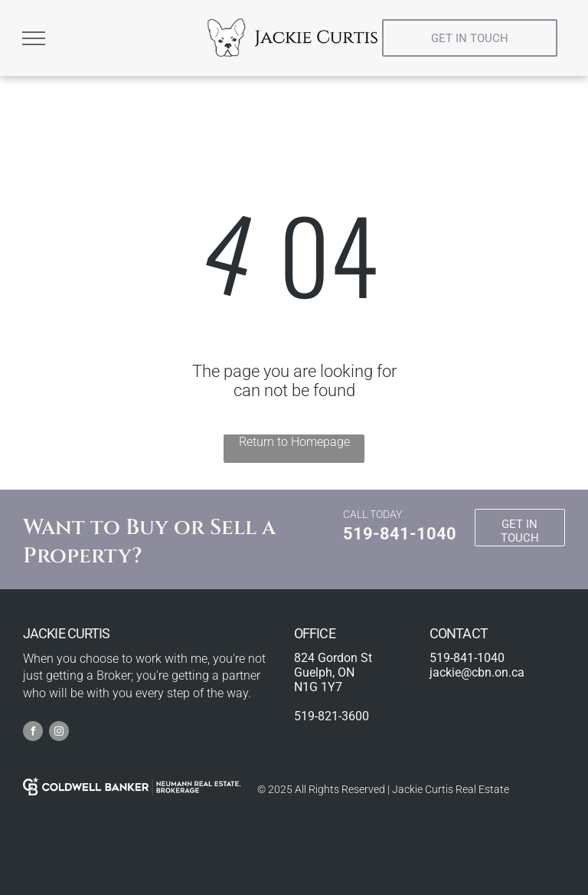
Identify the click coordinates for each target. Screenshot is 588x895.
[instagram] (59, 733)
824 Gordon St (333, 658)
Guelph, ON (324, 672)
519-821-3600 (332, 716)
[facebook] (33, 733)
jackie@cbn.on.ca (477, 672)
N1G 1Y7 (318, 687)
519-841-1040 (400, 534)
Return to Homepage (294, 442)
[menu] (34, 38)
